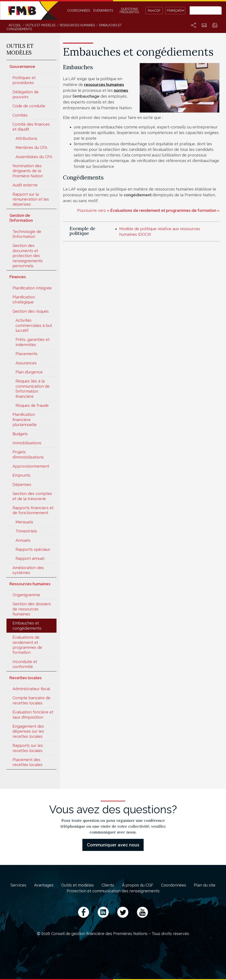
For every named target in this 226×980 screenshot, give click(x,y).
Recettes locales (26, 678)
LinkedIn (103, 912)
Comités (20, 115)
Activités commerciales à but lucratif (34, 325)
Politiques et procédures (24, 80)
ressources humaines (104, 85)
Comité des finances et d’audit (31, 127)
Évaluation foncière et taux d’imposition (33, 715)
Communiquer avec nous (113, 845)
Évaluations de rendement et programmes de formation (27, 645)
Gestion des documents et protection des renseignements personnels (28, 256)
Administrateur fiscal (31, 689)
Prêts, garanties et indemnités (33, 342)
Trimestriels (26, 531)
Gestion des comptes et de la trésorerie (32, 496)
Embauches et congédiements (27, 626)
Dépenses (22, 485)
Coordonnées (78, 11)
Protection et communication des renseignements (113, 891)
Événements (103, 11)
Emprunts (21, 475)
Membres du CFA (31, 147)
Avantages (44, 885)
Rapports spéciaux (33, 549)
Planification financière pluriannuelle (25, 420)
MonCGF (154, 11)
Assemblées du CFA (34, 157)
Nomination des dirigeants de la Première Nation (28, 171)
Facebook (84, 912)
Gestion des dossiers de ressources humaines (32, 609)
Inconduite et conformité (25, 664)
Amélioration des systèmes (28, 570)
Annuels (23, 540)
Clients (108, 885)
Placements (27, 354)
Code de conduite (29, 106)
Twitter (123, 912)
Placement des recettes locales (27, 762)
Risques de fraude (32, 405)
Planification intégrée (32, 288)
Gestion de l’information (21, 218)
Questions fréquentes (129, 11)
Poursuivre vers (148, 210)
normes (121, 90)
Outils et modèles (78, 885)
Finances (18, 277)
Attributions (26, 138)
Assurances (26, 363)
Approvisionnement (31, 466)
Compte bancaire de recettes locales (31, 700)
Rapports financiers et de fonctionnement (33, 510)
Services (18, 885)
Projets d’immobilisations (28, 454)
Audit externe (25, 185)
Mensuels (24, 522)
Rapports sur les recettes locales (28, 748)
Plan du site (205, 885)
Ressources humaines (30, 584)
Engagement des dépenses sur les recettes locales (28, 731)
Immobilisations (27, 443)
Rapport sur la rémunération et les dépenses (31, 199)
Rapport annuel (30, 558)
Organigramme (26, 595)
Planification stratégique (24, 300)
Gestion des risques (31, 311)
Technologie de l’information (27, 234)
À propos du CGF (138, 885)
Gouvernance (22, 66)
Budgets (20, 434)
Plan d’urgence (29, 372)
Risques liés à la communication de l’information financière (33, 389)
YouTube (142, 912)
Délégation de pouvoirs (26, 94)
